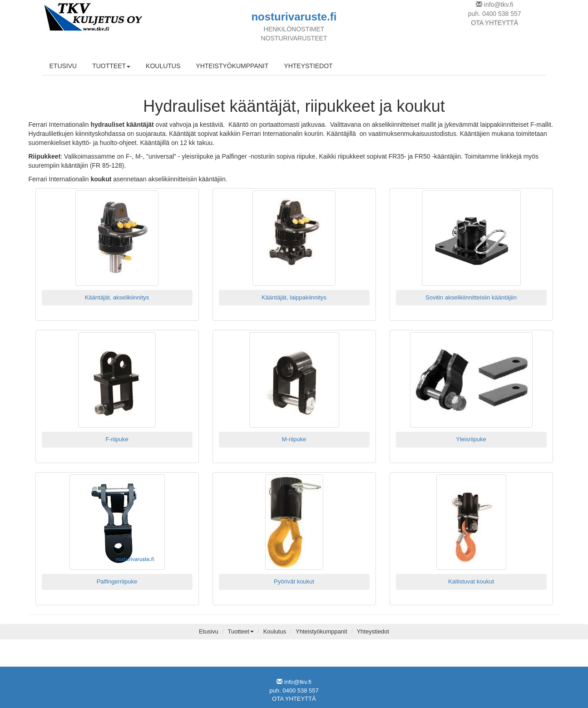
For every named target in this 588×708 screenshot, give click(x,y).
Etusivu (209, 631)
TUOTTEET (111, 66)
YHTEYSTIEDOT (308, 66)
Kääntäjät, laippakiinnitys (294, 297)
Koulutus (275, 631)
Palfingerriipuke (117, 581)
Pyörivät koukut (294, 581)
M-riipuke (294, 439)
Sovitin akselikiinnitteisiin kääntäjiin (471, 297)
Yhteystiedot (373, 631)
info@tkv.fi (499, 5)
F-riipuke (117, 439)
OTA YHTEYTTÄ (494, 23)
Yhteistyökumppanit (321, 631)
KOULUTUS (163, 66)
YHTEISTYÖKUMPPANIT (232, 66)
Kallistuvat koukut (471, 581)
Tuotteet (241, 631)
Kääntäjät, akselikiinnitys (117, 297)
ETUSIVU (63, 66)
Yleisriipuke (471, 439)
